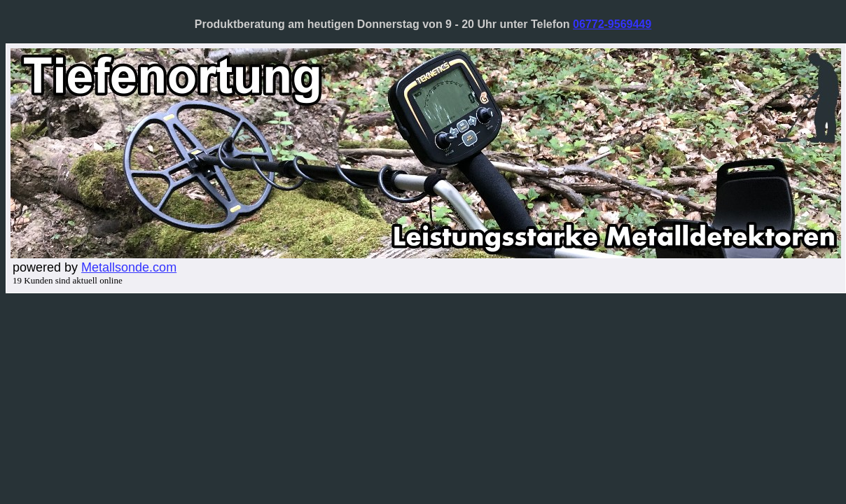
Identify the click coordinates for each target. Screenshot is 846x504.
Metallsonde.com (129, 267)
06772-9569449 (612, 24)
